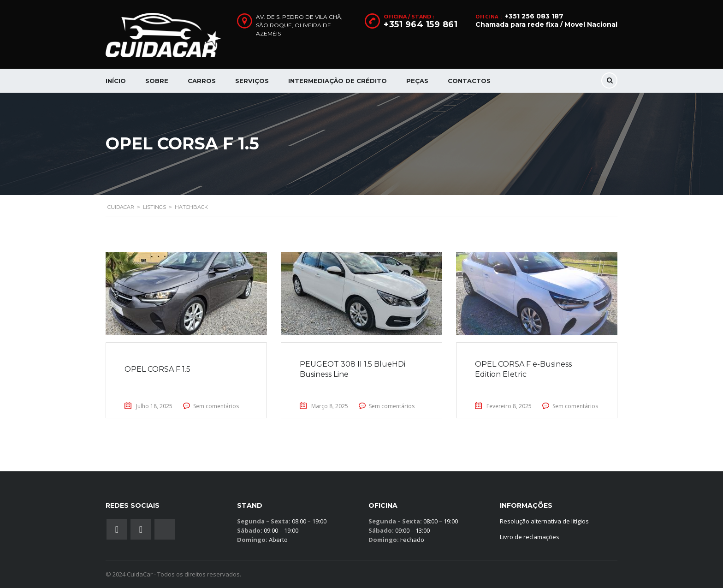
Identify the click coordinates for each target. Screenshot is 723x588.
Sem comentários (216, 406)
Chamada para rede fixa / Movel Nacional (546, 24)
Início (116, 81)
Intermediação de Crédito (338, 81)
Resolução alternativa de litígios (544, 521)
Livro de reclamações (530, 537)
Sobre (157, 81)
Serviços (252, 81)
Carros (202, 81)
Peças (417, 81)
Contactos (469, 81)
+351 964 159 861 (421, 24)
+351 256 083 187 (534, 16)
